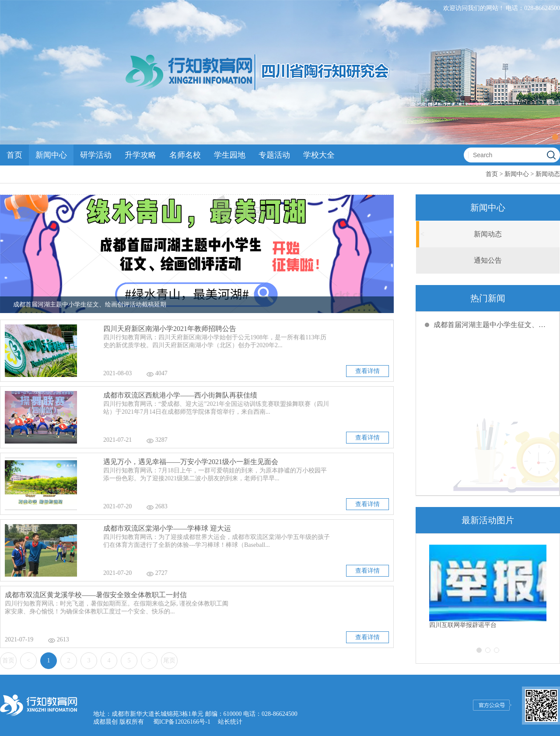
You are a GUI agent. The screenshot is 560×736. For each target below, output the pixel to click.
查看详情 (367, 371)
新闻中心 (51, 155)
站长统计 (230, 722)
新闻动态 (548, 174)
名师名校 (185, 155)
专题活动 (274, 155)
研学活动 (96, 155)
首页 (14, 155)
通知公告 (488, 260)
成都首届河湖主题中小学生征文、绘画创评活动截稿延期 (492, 325)
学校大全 (319, 155)
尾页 (169, 660)
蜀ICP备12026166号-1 (182, 722)
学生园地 (230, 155)
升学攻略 (140, 155)
